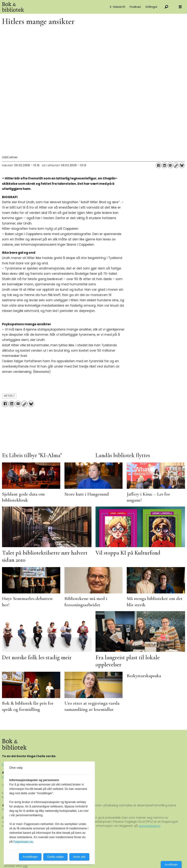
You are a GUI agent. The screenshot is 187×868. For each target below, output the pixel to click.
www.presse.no (150, 826)
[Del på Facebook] (159, 165)
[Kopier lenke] (176, 165)
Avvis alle (79, 857)
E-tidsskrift (118, 7)
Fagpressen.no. (23, 842)
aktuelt (9, 396)
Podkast (135, 7)
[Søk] (166, 7)
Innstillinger (171, 865)
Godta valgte (55, 857)
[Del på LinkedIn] (164, 165)
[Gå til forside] (40, 7)
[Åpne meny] (180, 7)
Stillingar (151, 7)
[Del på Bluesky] (182, 165)
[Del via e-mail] (170, 165)
